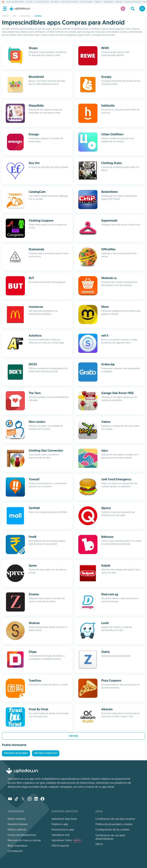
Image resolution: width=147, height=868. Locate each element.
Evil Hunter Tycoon (70, 2)
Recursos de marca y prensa (24, 840)
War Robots (108, 2)
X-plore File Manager (133, 2)
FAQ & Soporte (60, 846)
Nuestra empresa (18, 824)
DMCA (99, 844)
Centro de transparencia (22, 835)
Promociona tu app (63, 829)
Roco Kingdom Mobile (16, 2)
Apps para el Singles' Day (46, 753)
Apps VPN (119, 2)
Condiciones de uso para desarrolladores (110, 837)
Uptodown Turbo (67, 840)
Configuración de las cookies (112, 829)
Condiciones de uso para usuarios (115, 819)
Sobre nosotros (17, 819)
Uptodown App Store (64, 819)
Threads (98, 2)
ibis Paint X (55, 2)
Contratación (15, 851)
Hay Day (30, 2)
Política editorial (17, 829)
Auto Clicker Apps (42, 2)
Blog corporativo (18, 846)
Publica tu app (60, 824)
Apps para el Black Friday (16, 753)
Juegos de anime (86, 2)
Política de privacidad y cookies (114, 824)
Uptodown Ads (60, 835)
